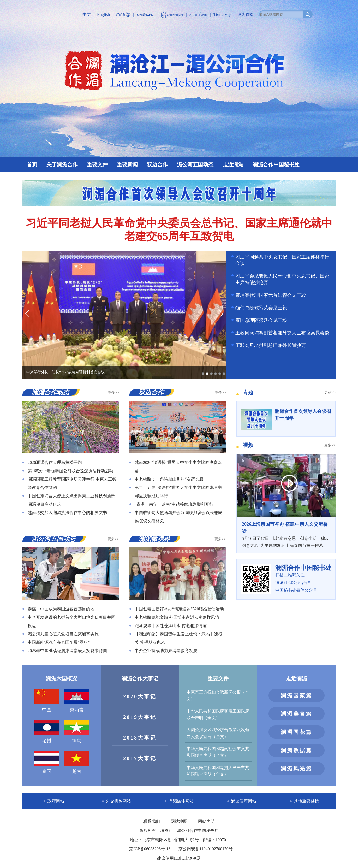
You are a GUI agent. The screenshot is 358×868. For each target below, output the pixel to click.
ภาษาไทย (198, 14)
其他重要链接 (306, 801)
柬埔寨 (77, 701)
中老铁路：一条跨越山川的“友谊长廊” (170, 479)
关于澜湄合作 (62, 164)
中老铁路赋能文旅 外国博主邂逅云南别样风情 (177, 617)
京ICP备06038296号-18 (150, 849)
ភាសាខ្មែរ (123, 14)
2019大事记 (140, 717)
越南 (77, 762)
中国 (47, 701)
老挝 (47, 731)
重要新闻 (127, 164)
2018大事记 (140, 738)
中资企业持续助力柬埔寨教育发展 (166, 651)
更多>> (113, 392)
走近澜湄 (233, 164)
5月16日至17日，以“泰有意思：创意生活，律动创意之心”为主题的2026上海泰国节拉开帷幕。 (286, 534)
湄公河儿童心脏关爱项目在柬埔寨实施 (63, 634)
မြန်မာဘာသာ (172, 14)
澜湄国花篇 (296, 732)
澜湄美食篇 (296, 714)
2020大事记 (140, 696)
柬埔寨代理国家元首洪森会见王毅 (271, 295)
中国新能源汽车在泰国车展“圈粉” (59, 642)
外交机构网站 (118, 801)
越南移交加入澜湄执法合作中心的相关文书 (67, 513)
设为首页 (246, 14)
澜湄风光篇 (296, 769)
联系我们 (152, 821)
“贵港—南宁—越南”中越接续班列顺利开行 (174, 504)
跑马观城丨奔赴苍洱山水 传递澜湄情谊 (171, 626)
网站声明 (206, 821)
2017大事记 (140, 758)
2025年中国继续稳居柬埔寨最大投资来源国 (67, 651)
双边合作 (157, 164)
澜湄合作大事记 (140, 678)
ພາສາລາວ (146, 14)
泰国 (47, 762)
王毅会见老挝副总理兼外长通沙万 (271, 345)
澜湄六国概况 (62, 678)
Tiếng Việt (223, 14)
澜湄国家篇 (296, 695)
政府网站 (56, 801)
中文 (87, 14)
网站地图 (180, 821)
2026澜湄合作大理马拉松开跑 (55, 462)
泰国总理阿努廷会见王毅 (261, 320)
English (103, 14)
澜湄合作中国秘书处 (276, 164)
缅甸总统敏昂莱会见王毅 (261, 308)
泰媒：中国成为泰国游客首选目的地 (61, 609)
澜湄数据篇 (296, 750)
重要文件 (97, 164)
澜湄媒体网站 (181, 801)
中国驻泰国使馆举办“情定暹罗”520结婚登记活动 (179, 609)
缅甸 (77, 731)
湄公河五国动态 (195, 164)
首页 (32, 164)
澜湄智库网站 (244, 801)
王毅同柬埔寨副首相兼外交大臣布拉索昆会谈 (282, 333)
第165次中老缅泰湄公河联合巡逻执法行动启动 (70, 471)
